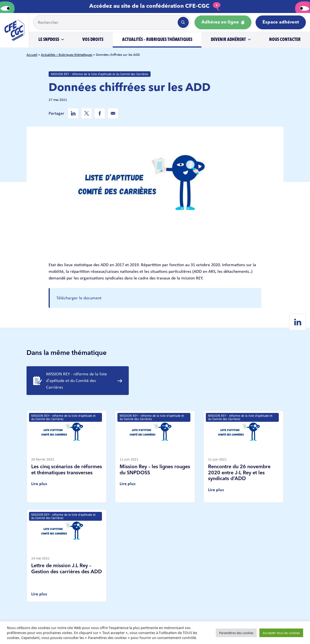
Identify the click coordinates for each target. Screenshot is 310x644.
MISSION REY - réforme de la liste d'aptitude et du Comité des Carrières (100, 74)
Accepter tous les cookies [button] (281, 633)
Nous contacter (285, 40)
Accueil (32, 55)
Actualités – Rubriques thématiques (157, 40)
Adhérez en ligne (223, 22)
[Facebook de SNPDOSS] (100, 113)
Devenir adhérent (228, 40)
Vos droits (93, 40)
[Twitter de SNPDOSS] (86, 113)
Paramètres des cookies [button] (236, 633)
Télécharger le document (79, 298)
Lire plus (39, 484)
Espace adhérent (281, 22)
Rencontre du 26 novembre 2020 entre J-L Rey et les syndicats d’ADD (239, 473)
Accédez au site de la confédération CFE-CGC (155, 6)
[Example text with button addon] (105, 22)
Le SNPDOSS (49, 40)
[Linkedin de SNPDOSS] (73, 113)
